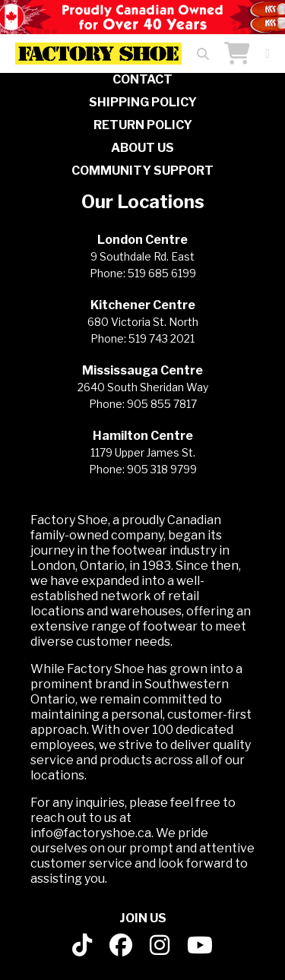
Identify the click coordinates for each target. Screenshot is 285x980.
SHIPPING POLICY (143, 102)
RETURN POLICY (143, 125)
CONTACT (142, 79)
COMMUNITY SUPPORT (142, 171)
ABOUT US (142, 148)
